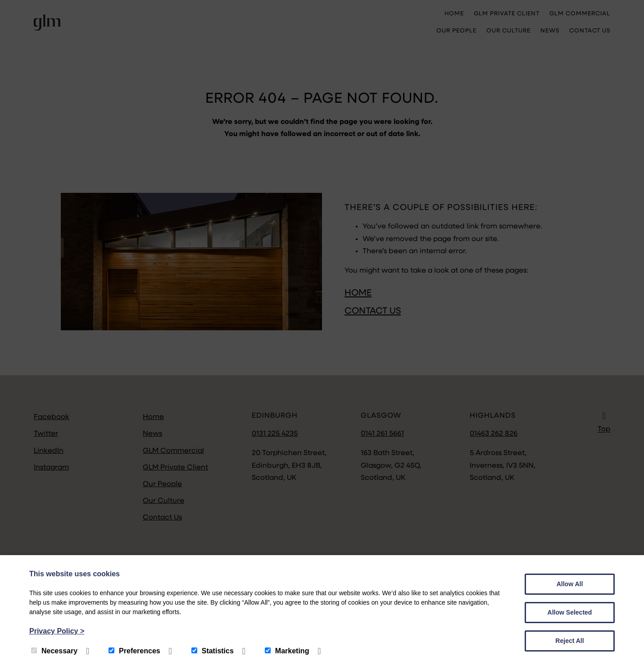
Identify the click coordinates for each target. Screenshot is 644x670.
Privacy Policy (57, 631)
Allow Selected (570, 612)
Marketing (287, 651)
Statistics (213, 651)
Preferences (134, 651)
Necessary (54, 651)
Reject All (569, 641)
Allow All (570, 584)
